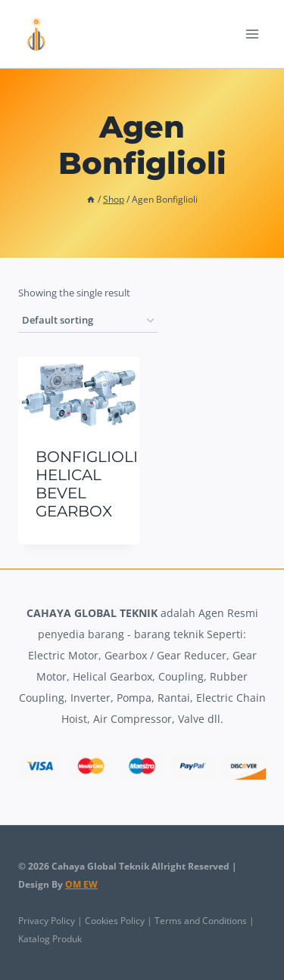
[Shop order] (88, 321)
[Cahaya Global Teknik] (37, 34)
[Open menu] (252, 34)
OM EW (81, 884)
